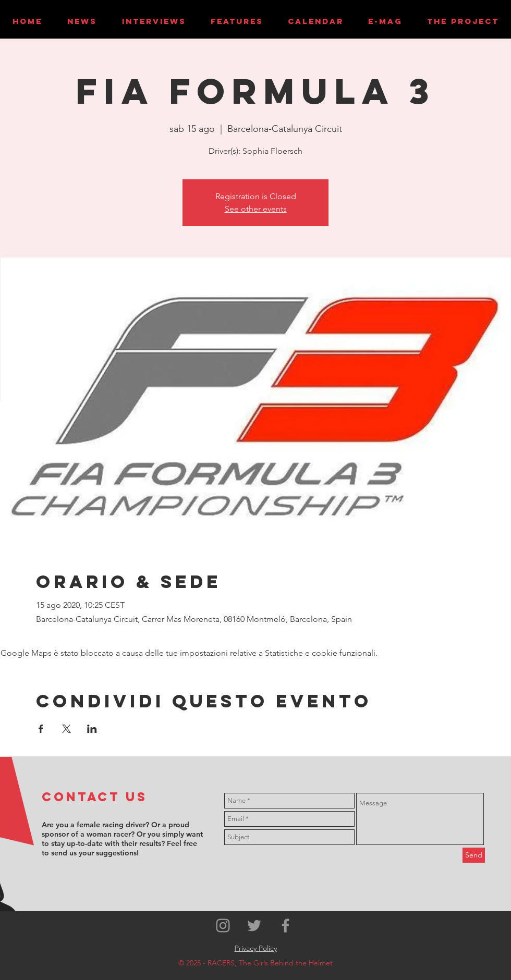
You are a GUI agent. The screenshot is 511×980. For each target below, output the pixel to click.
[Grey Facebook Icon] (285, 926)
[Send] (474, 855)
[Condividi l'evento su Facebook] (41, 729)
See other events (256, 209)
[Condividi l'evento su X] (66, 729)
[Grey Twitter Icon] (254, 926)
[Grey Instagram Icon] (223, 926)
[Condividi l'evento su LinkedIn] (92, 729)
